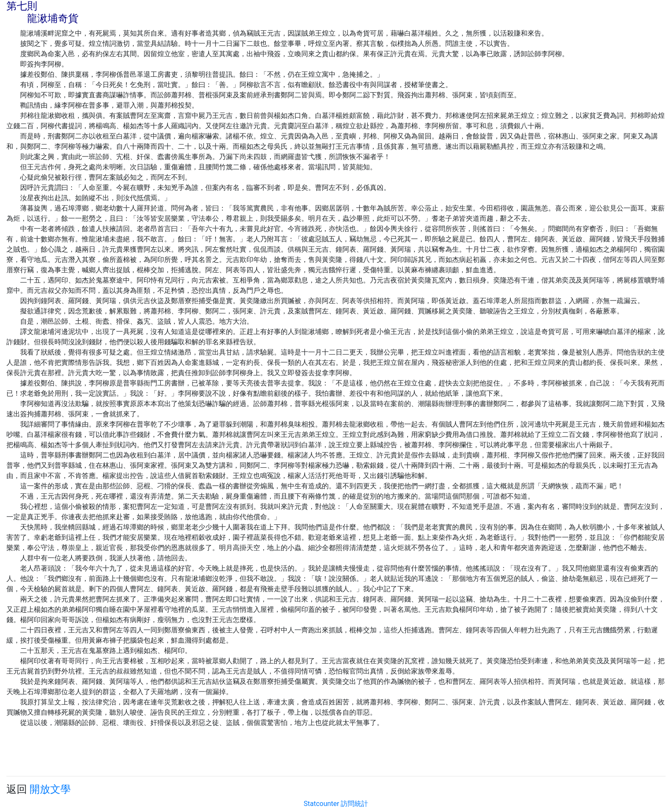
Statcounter (322, 804)
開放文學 (50, 789)
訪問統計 (354, 804)
